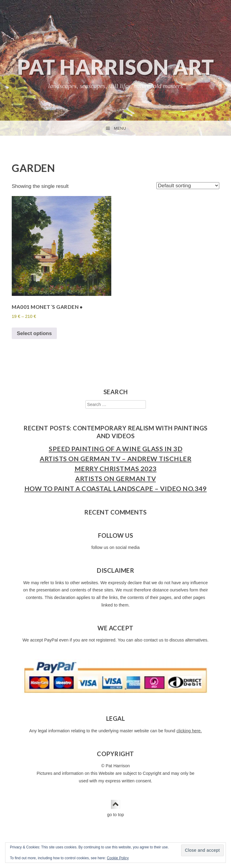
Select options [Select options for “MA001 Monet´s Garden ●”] (34, 333)
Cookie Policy (118, 858)
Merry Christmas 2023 (116, 469)
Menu (120, 128)
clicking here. (189, 731)
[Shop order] (188, 186)
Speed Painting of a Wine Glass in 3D (115, 449)
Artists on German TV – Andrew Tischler (115, 459)
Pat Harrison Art (116, 67)
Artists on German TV (115, 479)
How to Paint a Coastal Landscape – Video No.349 (116, 489)
